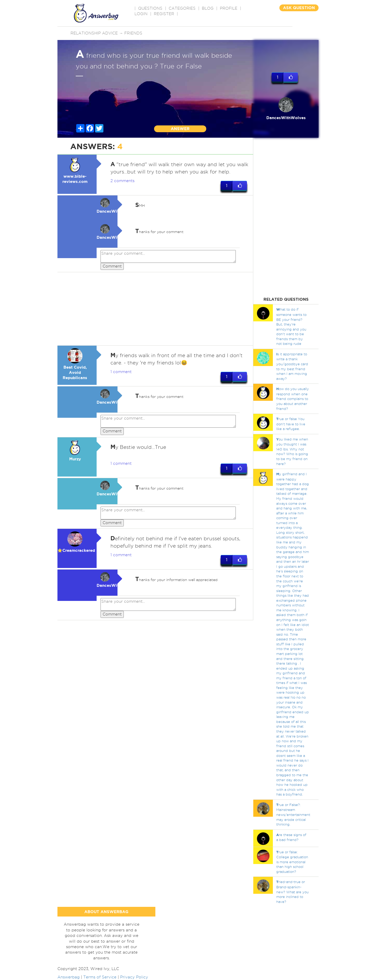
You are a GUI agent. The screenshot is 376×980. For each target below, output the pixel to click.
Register (164, 14)
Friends (133, 33)
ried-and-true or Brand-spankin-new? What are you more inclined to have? (292, 892)
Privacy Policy (134, 977)
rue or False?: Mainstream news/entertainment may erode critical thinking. (293, 814)
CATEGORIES (182, 8)
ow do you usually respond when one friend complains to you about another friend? (293, 399)
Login (141, 14)
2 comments (122, 181)
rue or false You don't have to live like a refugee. (291, 424)
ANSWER (180, 129)
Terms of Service (100, 977)
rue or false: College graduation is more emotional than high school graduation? (292, 862)
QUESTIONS (150, 8)
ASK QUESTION (299, 8)
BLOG (208, 8)
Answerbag (69, 977)
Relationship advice (94, 33)
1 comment (121, 372)
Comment (112, 266)
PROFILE (229, 8)
